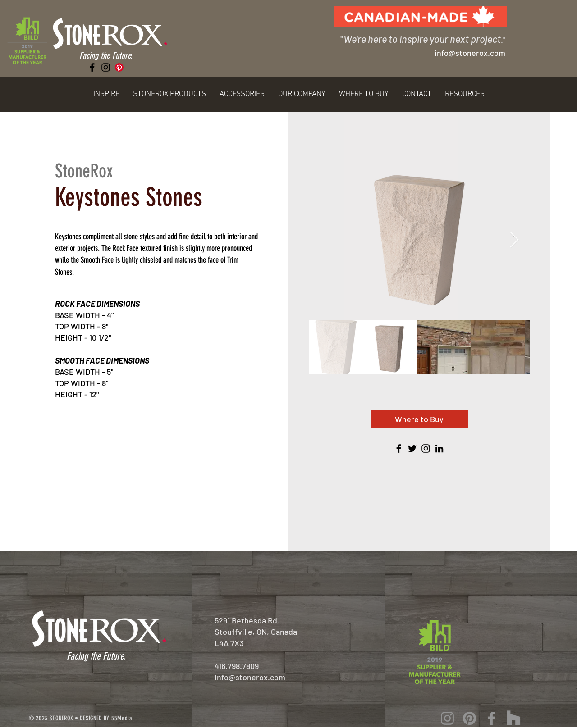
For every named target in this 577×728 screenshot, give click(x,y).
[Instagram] (106, 67)
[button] (106, 94)
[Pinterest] (119, 67)
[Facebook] (92, 67)
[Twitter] (412, 448)
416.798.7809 (237, 666)
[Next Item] (514, 240)
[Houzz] (514, 718)
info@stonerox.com (250, 677)
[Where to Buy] (419, 419)
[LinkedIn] (439, 448)
